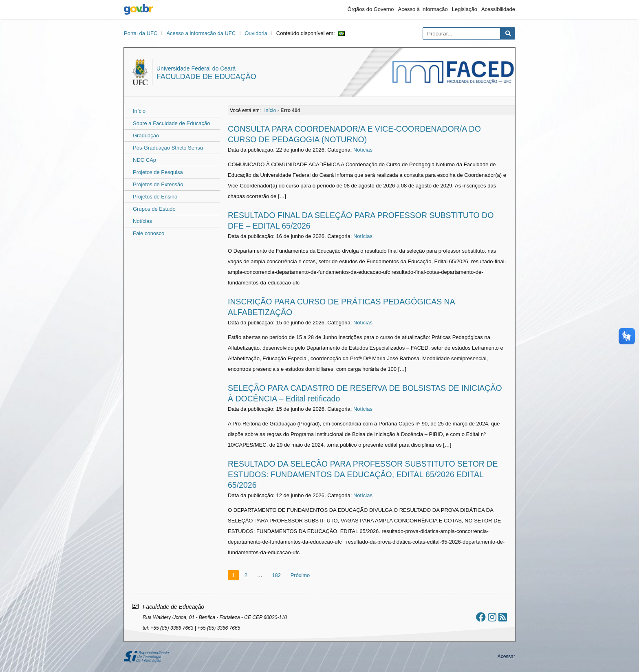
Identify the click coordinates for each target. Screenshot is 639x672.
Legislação (465, 9)
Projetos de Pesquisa (158, 172)
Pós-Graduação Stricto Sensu (168, 148)
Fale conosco (149, 233)
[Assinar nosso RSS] (503, 617)
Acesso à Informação (423, 9)
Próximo (300, 575)
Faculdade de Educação (206, 77)
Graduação (146, 136)
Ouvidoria (256, 33)
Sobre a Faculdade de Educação (171, 123)
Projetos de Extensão (158, 184)
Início (139, 111)
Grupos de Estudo (154, 209)
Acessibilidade (498, 9)
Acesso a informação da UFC (201, 33)
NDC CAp (144, 160)
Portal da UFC (141, 33)
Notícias (142, 221)
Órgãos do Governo (370, 9)
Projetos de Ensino (155, 197)
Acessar (506, 657)
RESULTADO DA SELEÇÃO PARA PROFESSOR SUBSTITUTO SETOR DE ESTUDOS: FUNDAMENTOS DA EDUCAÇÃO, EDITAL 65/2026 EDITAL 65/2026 (363, 474)
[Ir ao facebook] (481, 617)
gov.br (139, 9)
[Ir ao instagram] (492, 617)
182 (276, 575)
